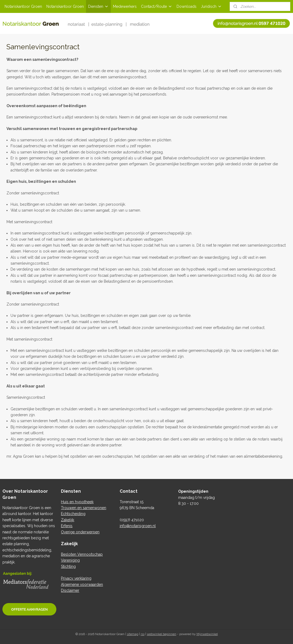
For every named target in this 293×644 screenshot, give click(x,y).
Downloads (187, 6)
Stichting (68, 566)
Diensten (98, 6)
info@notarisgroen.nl (138, 526)
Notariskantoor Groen (23, 6)
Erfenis (67, 526)
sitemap (133, 634)
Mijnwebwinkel (207, 634)
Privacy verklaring (76, 578)
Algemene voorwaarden (82, 584)
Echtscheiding (73, 514)
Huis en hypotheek (77, 502)
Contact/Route (157, 6)
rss (143, 634)
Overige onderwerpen (80, 532)
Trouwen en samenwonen (84, 508)
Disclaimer (70, 590)
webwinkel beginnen (162, 634)
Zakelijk (68, 520)
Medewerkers (125, 6)
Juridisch (211, 6)
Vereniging (70, 560)
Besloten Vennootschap (82, 554)
